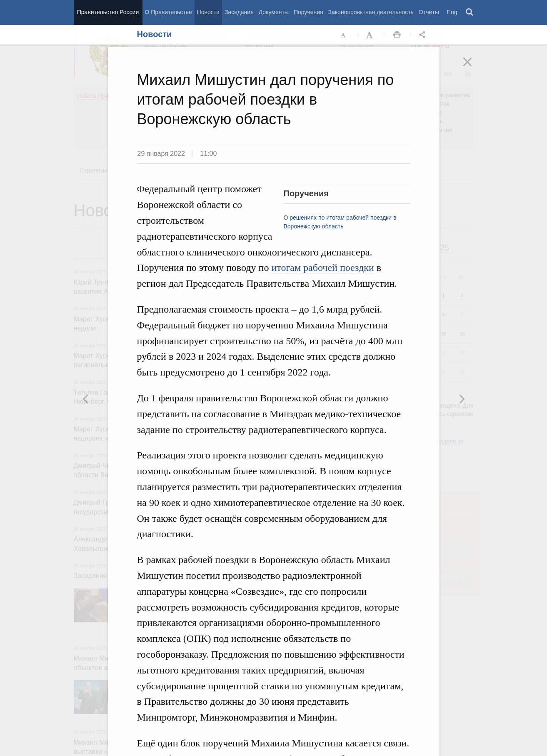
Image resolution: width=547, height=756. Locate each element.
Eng (452, 12)
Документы (274, 12)
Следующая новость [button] (86, 399)
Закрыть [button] (473, 68)
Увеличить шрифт (370, 35)
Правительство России (108, 12)
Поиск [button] (470, 13)
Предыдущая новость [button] (462, 399)
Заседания (239, 12)
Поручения (308, 12)
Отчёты (429, 12)
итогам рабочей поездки (322, 268)
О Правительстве (169, 12)
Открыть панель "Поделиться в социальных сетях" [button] (424, 35)
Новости (208, 12)
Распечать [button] (397, 35)
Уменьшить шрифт (344, 35)
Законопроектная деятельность (371, 12)
